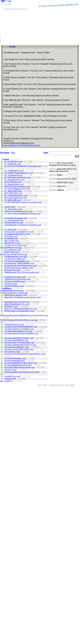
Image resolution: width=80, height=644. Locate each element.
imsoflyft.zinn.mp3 (12, 377)
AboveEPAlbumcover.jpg (11, 248)
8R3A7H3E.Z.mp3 (13, 243)
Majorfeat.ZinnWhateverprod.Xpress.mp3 (23, 297)
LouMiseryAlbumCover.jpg (12, 291)
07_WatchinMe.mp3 (13, 191)
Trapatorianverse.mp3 (14, 325)
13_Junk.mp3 (11, 230)
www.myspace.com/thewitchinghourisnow (21, 145)
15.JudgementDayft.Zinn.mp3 (18, 234)
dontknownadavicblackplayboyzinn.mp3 (22, 372)
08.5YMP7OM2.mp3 (14, 193)
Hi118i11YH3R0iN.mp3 (15, 282)
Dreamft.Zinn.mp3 (12, 270)
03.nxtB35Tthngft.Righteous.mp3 (19, 173)
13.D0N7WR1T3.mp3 (14, 223)
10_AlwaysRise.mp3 (14, 209)
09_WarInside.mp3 (13, 200)
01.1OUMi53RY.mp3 (14, 162)
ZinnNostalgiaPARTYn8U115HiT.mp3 (21, 363)
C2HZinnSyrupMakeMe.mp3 (17, 261)
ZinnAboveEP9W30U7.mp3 (17, 347)
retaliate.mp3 (10, 379)
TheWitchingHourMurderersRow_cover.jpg (19, 320)
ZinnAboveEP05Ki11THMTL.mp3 (19, 338)
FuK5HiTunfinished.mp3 (15, 277)
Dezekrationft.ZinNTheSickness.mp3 (21, 266)
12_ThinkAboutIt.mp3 (14, 221)
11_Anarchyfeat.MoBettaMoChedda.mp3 (23, 214)
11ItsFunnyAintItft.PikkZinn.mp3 (19, 211)
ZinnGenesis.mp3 (12, 352)
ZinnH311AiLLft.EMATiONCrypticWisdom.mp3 (25, 354)
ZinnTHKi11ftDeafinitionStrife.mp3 (20, 368)
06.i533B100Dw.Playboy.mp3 (17, 187)
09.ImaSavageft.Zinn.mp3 (16, 198)
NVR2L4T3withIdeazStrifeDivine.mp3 (21, 309)
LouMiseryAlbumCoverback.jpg (14, 293)
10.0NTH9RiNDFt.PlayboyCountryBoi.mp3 (23, 202)
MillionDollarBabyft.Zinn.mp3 (17, 304)
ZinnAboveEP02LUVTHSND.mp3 (19, 329)
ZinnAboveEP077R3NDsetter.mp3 (20, 343)
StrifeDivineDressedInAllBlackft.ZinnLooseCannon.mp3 (24, 316)
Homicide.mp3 (11, 284)
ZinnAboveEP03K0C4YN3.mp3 (18, 331)
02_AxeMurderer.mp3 (14, 171)
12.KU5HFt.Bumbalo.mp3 (16, 218)
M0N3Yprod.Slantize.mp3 (16, 295)
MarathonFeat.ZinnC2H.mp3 (17, 302)
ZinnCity (8, 4)
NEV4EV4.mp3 (11, 306)
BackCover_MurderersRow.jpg (14, 254)
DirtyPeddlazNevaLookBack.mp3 (19, 268)
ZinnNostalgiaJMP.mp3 (15, 361)
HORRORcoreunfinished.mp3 (18, 279)
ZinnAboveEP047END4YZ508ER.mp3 (22, 334)
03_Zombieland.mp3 (14, 175)
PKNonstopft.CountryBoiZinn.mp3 (20, 311)
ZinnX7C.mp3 (11, 370)
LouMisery (7, 288)
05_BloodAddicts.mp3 (14, 184)
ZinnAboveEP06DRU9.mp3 (17, 340)
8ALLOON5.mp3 (12, 241)
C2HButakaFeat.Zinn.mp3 (16, 257)
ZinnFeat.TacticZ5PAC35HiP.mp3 (19, 349)
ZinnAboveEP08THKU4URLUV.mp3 (21, 345)
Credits (12, 47)
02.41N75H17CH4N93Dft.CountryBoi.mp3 (23, 166)
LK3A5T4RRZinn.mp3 (14, 286)
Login (9, 1)
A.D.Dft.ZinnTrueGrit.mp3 (16, 245)
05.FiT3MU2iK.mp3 (13, 182)
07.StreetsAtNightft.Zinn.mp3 (17, 189)
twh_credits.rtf (6, 381)
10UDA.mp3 (10, 207)
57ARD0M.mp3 (11, 239)
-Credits (6, 159)
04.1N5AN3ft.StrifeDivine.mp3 (18, 178)
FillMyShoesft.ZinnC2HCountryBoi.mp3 (22, 273)
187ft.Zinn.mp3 (11, 236)
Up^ (3, 2)
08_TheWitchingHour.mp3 (16, 196)
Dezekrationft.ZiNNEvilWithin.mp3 (20, 263)
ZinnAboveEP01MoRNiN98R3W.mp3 (21, 327)
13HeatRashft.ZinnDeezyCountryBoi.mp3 (23, 225)
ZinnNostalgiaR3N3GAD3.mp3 (18, 365)
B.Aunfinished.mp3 (13, 250)
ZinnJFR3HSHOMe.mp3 (15, 359)
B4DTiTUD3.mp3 (12, 252)
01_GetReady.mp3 (13, 164)
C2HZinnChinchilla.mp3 (15, 259)
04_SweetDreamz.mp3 (15, 180)
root (2, 4)
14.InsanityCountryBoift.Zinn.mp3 (19, 232)
